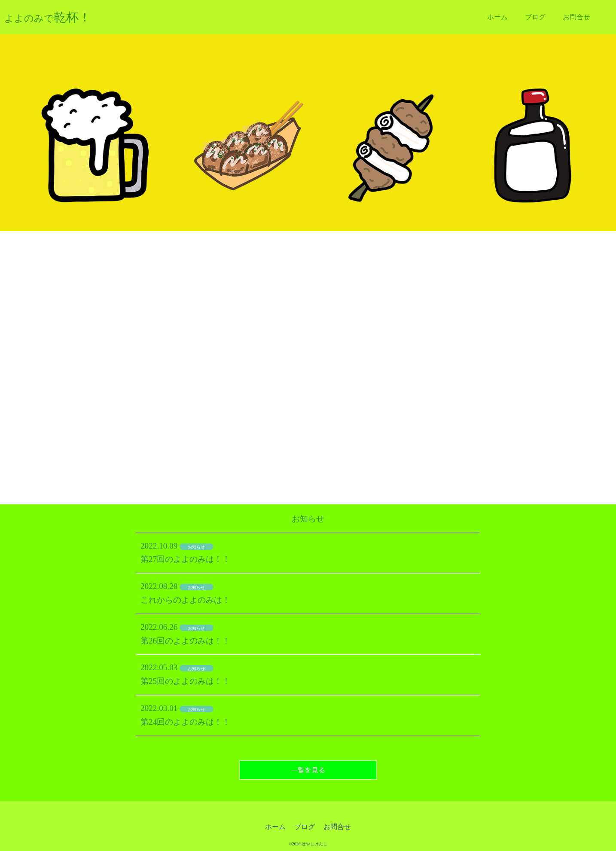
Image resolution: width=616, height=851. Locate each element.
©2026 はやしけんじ (308, 844)
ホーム (497, 17)
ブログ (535, 17)
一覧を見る (308, 770)
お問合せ (576, 17)
